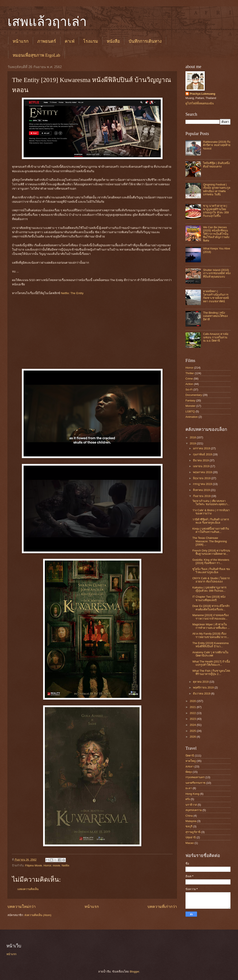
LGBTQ (190, 411)
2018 (193, 437)
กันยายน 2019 (202, 496)
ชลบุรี (189, 826)
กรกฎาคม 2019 (203, 484)
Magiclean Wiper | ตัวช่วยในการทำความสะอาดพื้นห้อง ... (211, 626)
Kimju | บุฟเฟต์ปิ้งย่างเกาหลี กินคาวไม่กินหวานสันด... (211, 530)
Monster (191, 406)
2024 (193, 725)
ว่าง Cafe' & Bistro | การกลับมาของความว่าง (211, 512)
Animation (192, 417)
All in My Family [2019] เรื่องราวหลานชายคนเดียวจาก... (211, 635)
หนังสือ (113, 41)
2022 (193, 713)
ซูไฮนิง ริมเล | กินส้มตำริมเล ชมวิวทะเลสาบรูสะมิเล (211, 571)
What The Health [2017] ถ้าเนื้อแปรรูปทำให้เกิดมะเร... (211, 663)
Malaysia (191, 821)
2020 (193, 701)
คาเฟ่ (70, 41)
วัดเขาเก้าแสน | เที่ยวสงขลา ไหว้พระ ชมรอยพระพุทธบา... (211, 503)
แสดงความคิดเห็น (28, 889)
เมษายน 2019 (202, 466)
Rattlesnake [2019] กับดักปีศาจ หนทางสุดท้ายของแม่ (217, 145)
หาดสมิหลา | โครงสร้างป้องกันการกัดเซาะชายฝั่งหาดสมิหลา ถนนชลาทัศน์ (216, 296)
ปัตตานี (190, 756)
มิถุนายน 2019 (202, 478)
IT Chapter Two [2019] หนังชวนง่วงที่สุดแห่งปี (209, 598)
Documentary (194, 395)
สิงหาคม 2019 (202, 490)
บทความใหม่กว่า (22, 907)
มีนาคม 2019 (201, 460)
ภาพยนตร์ (47, 41)
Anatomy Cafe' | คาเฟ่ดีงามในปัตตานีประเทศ (210, 654)
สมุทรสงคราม (194, 810)
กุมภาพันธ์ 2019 (203, 454)
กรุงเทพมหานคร (195, 777)
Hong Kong (192, 794)
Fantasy (190, 400)
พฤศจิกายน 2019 (204, 688)
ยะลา (189, 788)
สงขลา (190, 767)
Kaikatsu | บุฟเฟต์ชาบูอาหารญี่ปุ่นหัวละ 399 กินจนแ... (209, 589)
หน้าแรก (21, 41)
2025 (193, 731)
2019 (193, 443)
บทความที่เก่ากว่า (162, 907)
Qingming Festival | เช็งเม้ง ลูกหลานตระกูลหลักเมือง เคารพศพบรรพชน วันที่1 (217, 189)
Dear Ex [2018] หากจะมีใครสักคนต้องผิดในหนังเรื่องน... (211, 608)
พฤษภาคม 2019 (203, 472)
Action (189, 384)
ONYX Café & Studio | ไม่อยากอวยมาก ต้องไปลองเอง (211, 580)
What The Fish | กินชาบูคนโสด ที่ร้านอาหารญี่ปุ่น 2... (211, 672)
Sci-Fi (189, 390)
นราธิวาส (191, 805)
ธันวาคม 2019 (202, 694)
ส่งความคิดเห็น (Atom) (38, 915)
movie (56, 865)
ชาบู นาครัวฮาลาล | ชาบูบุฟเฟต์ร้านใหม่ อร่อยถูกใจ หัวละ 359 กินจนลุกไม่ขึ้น (216, 211)
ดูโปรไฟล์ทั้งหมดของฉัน (200, 103)
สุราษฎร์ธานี (193, 832)
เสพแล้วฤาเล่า (47, 22)
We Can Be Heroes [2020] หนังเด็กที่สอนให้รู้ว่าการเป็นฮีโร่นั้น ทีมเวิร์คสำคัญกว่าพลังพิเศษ (216, 234)
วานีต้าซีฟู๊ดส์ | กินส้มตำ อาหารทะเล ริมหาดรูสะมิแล (211, 521)
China (189, 816)
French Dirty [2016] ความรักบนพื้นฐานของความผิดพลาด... (211, 552)
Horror (47, 865)
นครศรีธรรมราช (195, 783)
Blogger (134, 972)
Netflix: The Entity (72, 293)
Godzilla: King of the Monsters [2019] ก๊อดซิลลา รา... (211, 561)
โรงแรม (91, 41)
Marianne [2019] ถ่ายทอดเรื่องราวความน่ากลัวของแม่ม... (210, 617)
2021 (193, 707)
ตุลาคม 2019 (201, 682)
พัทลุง (189, 772)
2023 (193, 719)
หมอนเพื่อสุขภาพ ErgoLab (36, 55)
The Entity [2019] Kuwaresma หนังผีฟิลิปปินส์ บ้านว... (210, 645)
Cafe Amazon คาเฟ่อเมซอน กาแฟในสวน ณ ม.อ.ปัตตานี (216, 337)
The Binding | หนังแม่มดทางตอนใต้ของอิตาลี (215, 316)
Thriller (190, 373)
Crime (189, 379)
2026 (193, 737)
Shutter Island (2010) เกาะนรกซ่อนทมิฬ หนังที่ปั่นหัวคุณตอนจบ (217, 273)
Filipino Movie (34, 865)
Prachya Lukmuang (203, 94)
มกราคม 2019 (202, 448)
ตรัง (188, 799)
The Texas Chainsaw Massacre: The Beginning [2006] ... (210, 541)
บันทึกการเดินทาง (145, 41)
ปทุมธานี (191, 837)
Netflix (65, 865)
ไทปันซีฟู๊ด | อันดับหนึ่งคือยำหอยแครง (216, 165)
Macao (190, 843)
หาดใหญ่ (191, 761)
